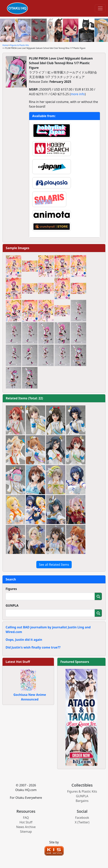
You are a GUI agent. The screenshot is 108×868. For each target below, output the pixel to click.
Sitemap (26, 832)
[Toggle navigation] (100, 8)
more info (78, 94)
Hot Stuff (26, 822)
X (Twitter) (82, 822)
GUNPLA (12, 605)
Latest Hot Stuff (18, 662)
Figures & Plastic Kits (20, 45)
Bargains (82, 801)
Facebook (82, 818)
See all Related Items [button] (54, 565)
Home (5, 45)
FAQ (26, 818)
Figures (11, 589)
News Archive (26, 827)
